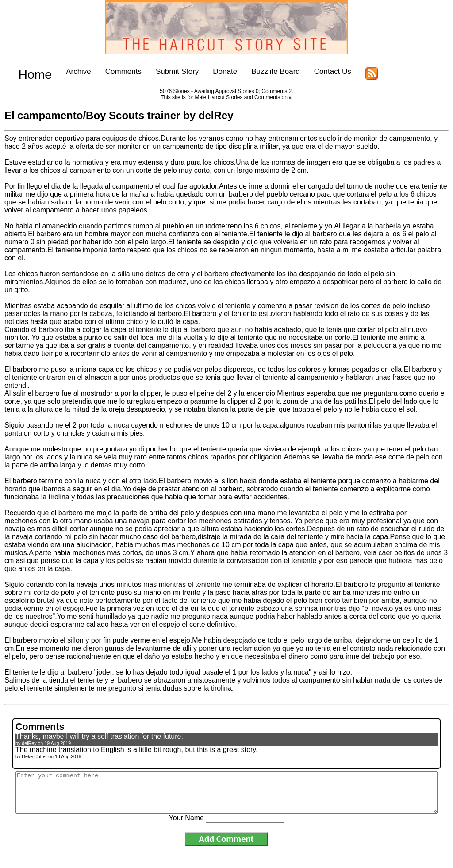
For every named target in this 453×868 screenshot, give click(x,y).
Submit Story (164, 71)
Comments (110, 71)
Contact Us (319, 71)
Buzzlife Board (262, 71)
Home (29, 71)
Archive (65, 71)
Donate (212, 71)
